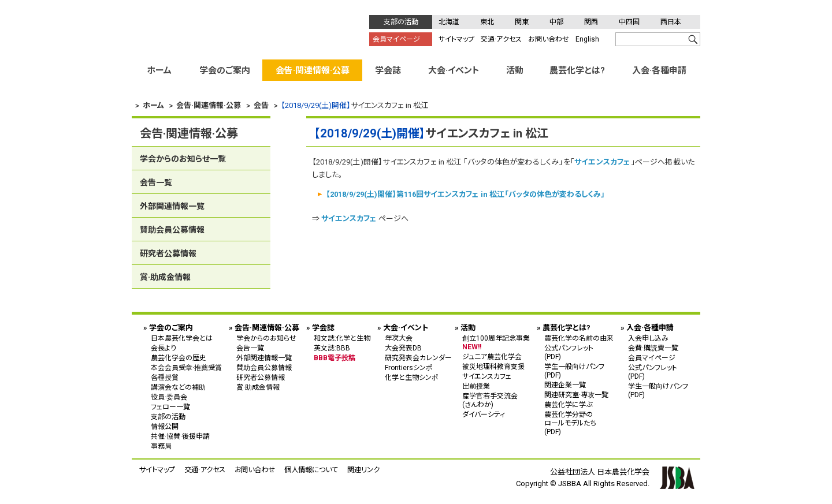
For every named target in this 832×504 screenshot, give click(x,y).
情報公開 (165, 427)
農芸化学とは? (577, 70)
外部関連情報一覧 (172, 206)
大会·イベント (454, 70)
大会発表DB (403, 348)
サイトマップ (456, 39)
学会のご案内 (225, 70)
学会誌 (388, 70)
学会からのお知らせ (266, 338)
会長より (164, 348)
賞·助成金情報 (165, 277)
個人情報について (311, 470)
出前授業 (476, 386)
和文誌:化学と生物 (342, 338)
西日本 (671, 22)
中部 (556, 22)
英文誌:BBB (332, 348)
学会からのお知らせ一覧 (183, 159)
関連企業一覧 (565, 385)
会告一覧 (156, 182)
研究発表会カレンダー (418, 358)
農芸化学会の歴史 (179, 358)
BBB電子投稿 (335, 358)
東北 (487, 22)
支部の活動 (401, 22)
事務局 (161, 446)
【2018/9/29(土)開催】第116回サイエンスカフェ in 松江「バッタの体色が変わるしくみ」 (465, 194)
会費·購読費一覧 (653, 348)
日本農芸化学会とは (182, 338)
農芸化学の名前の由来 (579, 338)
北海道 (449, 22)
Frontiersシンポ (409, 368)
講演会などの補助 (178, 387)
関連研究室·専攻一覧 (576, 395)
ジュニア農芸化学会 (492, 357)
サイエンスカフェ (603, 162)
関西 (591, 22)
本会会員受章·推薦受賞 (186, 368)
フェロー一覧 (170, 407)
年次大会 (399, 338)
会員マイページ (396, 39)
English (587, 39)
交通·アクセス (501, 39)
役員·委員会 (169, 397)
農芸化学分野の (579, 423)
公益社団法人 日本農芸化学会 (236, 29)
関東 (522, 22)
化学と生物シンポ (412, 378)
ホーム (159, 70)
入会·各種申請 (659, 70)
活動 (515, 70)
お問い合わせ (549, 39)
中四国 (629, 22)
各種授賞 (165, 378)
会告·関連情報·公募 (313, 70)
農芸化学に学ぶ (568, 405)
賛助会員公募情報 (172, 230)
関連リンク (363, 470)
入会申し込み (648, 338)
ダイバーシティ (484, 415)
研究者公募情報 (168, 253)
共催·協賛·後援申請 (180, 436)
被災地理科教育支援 (493, 367)
